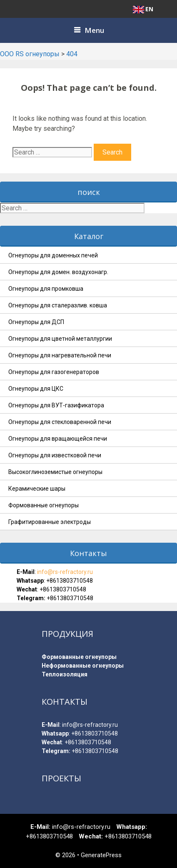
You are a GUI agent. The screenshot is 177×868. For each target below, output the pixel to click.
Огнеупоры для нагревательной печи (60, 355)
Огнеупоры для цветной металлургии (60, 339)
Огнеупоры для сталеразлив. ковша (58, 305)
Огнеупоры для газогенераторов (54, 372)
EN (143, 9)
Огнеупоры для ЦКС (36, 389)
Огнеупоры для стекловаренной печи (60, 422)
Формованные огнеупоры (44, 505)
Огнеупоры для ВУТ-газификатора (56, 405)
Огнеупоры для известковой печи (55, 455)
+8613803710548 (70, 581)
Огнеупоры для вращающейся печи (58, 439)
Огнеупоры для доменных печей (53, 255)
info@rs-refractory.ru (64, 572)
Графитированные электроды (50, 522)
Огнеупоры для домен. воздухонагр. (58, 272)
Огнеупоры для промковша (46, 289)
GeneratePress (101, 855)
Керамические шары (37, 489)
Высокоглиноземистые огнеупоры (55, 472)
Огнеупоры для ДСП (36, 322)
